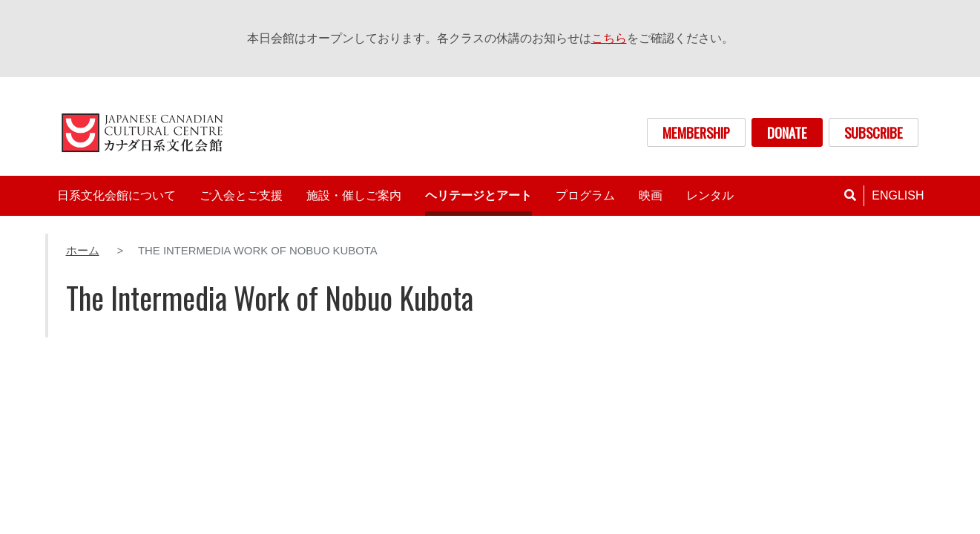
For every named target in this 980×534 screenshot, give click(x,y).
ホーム (83, 251)
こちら (609, 38)
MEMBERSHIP (696, 132)
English (898, 195)
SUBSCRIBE (874, 132)
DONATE (787, 132)
